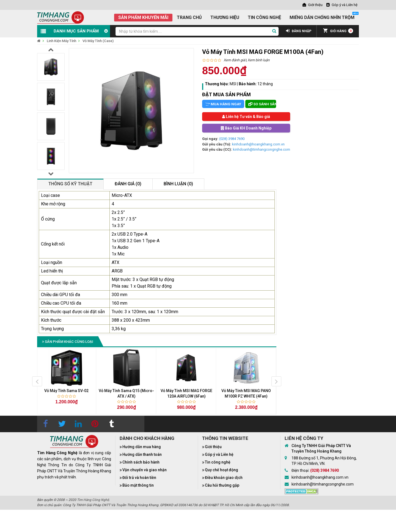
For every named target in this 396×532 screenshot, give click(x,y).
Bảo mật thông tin (138, 485)
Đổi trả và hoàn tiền (139, 478)
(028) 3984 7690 (232, 139)
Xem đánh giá (234, 60)
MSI (233, 84)
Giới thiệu (213, 447)
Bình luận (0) (178, 184)
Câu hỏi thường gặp (222, 485)
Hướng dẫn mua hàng (142, 447)
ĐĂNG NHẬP (299, 31)
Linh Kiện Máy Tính (61, 41)
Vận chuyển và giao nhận (145, 470)
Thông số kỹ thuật (70, 184)
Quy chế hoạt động (222, 470)
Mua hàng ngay (223, 104)
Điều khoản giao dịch (224, 478)
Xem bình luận (258, 60)
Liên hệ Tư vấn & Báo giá (246, 117)
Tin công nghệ (218, 462)
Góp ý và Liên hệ (219, 454)
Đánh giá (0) (128, 184)
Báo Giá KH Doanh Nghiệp (246, 128)
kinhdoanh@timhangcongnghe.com (262, 149)
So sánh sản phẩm (262, 104)
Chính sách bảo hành (141, 462)
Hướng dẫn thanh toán (142, 454)
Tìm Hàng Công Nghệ (93, 500)
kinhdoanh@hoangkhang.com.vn (258, 144)
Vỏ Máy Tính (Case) (98, 41)
